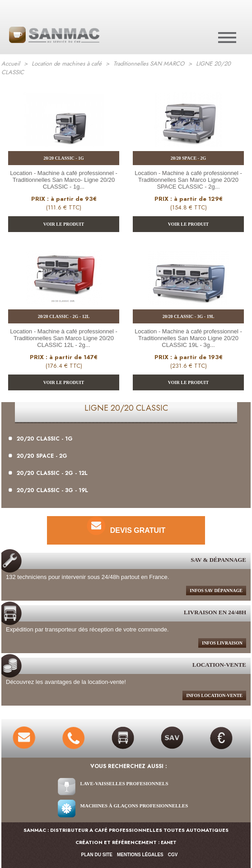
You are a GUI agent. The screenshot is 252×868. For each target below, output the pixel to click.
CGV (173, 855)
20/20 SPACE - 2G (38, 456)
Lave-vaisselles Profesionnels (124, 783)
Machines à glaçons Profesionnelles (134, 806)
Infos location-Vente (214, 695)
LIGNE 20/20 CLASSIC (126, 408)
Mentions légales (140, 855)
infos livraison (222, 643)
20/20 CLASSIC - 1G (40, 439)
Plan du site (97, 855)
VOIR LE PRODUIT (64, 224)
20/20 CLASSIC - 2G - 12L (48, 473)
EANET (169, 842)
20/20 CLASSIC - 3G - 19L (48, 490)
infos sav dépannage (216, 591)
